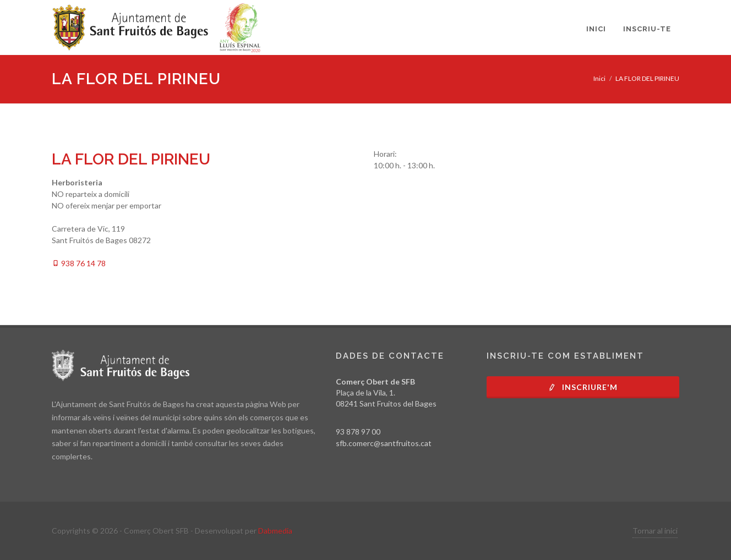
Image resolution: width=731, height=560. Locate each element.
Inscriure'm (583, 387)
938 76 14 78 (79, 263)
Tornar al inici (655, 531)
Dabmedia (275, 531)
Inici (599, 78)
